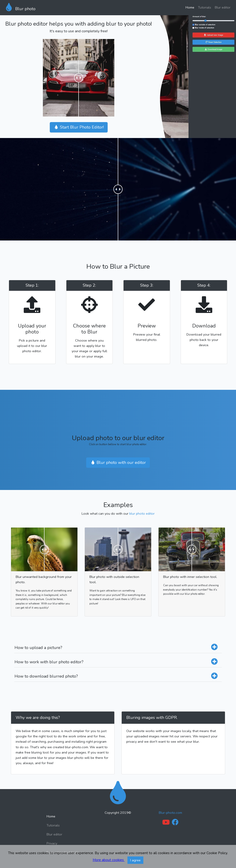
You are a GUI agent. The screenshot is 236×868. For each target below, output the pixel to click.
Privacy (52, 843)
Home (190, 7)
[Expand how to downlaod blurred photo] (214, 676)
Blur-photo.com (170, 813)
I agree (135, 860)
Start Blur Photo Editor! (79, 127)
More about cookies (109, 860)
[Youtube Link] (166, 823)
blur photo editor (142, 514)
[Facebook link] (175, 823)
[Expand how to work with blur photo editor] (214, 662)
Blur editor (223, 7)
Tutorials (205, 7)
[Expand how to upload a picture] (214, 647)
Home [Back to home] (51, 816)
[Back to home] (118, 793)
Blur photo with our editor (118, 463)
